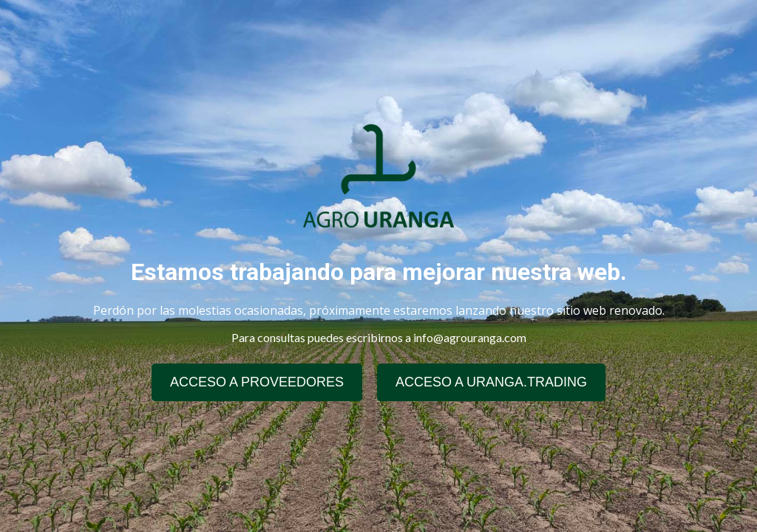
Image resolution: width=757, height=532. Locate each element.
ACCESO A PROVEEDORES (257, 382)
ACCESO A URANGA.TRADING (491, 382)
